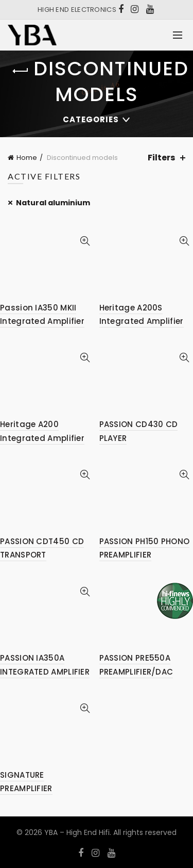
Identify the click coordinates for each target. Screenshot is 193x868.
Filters (161, 158)
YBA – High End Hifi (77, 832)
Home (27, 158)
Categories (91, 119)
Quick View (85, 241)
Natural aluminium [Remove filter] (53, 203)
